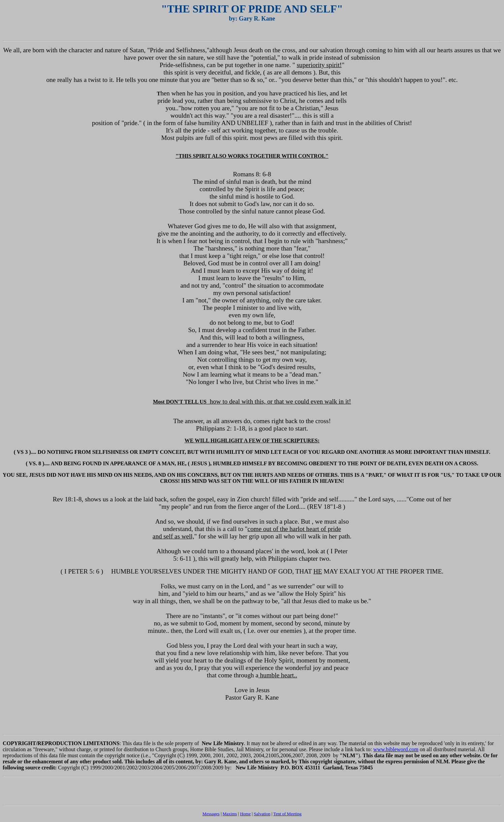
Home (245, 814)
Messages (211, 814)
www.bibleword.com (396, 749)
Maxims (230, 814)
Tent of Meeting (287, 814)
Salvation (262, 814)
